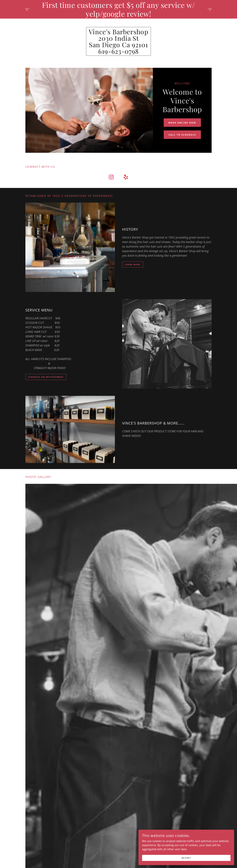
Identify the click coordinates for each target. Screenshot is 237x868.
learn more (134, 265)
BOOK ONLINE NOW (182, 123)
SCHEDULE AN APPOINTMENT (49, 377)
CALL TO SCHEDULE (182, 135)
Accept (203, 857)
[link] (118, 53)
